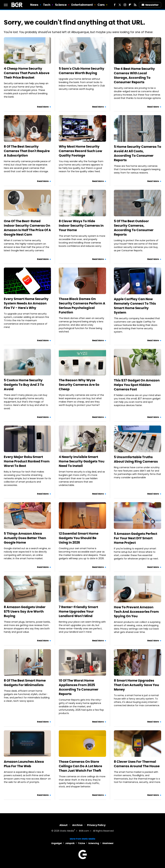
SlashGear (108, 843)
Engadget (57, 843)
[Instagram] (125, 5)
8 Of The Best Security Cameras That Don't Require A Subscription (27, 151)
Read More (43, 107)
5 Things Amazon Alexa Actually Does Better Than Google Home (25, 538)
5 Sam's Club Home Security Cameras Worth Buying (82, 71)
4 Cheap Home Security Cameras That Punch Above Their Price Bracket (27, 73)
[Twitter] (120, 5)
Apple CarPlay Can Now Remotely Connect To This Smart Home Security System (135, 306)
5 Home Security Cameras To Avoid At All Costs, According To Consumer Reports (138, 153)
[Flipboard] (130, 5)
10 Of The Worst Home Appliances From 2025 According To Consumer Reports (79, 687)
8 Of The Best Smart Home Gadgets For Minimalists (25, 683)
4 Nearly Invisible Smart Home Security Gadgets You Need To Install (82, 461)
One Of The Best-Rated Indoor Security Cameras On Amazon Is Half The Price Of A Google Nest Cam (27, 228)
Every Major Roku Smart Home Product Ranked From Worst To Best (27, 461)
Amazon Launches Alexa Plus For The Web (24, 764)
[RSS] (135, 5)
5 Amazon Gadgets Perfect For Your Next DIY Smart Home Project (136, 538)
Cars (101, 5)
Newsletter (150, 5)
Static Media (67, 831)
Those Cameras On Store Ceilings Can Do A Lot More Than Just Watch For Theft (80, 766)
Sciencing (94, 843)
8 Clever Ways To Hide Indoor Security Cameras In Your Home (81, 226)
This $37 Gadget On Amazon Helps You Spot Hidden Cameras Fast (137, 385)
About (63, 825)
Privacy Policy (96, 825)
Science (61, 5)
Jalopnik (70, 843)
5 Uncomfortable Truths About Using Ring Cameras (136, 459)
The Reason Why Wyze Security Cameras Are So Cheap (79, 385)
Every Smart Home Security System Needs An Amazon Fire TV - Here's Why (26, 303)
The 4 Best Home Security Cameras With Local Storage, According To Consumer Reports (134, 75)
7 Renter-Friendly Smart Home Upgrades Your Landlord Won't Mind (78, 611)
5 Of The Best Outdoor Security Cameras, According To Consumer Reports (134, 228)
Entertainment (82, 5)
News (34, 5)
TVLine (81, 843)
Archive (77, 825)
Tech (47, 5)
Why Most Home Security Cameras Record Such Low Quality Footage (80, 151)
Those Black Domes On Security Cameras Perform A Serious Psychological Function (82, 306)
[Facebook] (115, 5)
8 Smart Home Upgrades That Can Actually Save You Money (136, 685)
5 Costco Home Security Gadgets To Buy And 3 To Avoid (24, 385)
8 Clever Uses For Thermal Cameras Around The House (137, 764)
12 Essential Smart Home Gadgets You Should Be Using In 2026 (79, 538)
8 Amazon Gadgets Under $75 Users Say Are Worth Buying (25, 611)
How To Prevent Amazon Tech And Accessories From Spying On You (136, 612)
